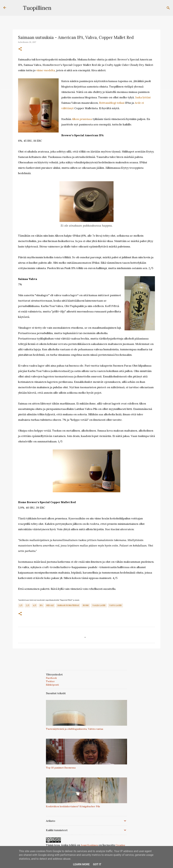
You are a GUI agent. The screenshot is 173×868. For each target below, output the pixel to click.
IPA (41, 605)
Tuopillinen (37, 8)
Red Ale (50, 605)
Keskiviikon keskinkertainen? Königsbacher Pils (73, 806)
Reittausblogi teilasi (112, 103)
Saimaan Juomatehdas (68, 605)
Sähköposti (52, 685)
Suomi (86, 605)
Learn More (81, 864)
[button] (20, 49)
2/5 (28, 605)
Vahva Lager (115, 605)
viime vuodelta (46, 70)
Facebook (51, 678)
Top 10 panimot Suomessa (61, 768)
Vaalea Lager (99, 605)
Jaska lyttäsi (143, 97)
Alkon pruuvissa (82, 119)
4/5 (34, 605)
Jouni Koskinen (89, 845)
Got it (97, 864)
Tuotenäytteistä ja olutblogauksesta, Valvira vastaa (75, 729)
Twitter (50, 681)
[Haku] (168, 8)
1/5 (21, 605)
